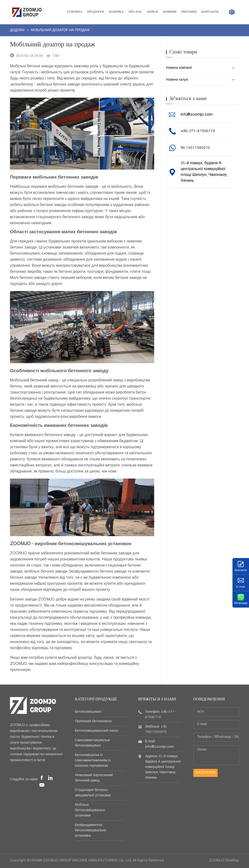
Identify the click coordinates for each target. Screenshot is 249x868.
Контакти (210, 12)
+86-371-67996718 (198, 131)
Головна (75, 12)
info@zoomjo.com (197, 115)
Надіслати (205, 773)
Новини (170, 12)
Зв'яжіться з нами (157, 700)
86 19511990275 (195, 148)
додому (18, 30)
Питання (189, 12)
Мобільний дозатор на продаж (60, 30)
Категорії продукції (96, 700)
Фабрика (116, 12)
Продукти (96, 12)
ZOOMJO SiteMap (224, 861)
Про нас (136, 12)
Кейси (153, 12)
